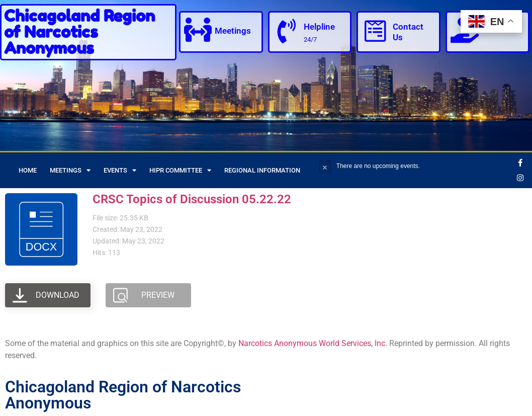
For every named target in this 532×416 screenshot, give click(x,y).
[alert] (415, 166)
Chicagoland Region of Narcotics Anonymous (79, 32)
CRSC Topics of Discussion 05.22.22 (192, 199)
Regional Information (262, 170)
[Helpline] (287, 31)
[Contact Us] (376, 31)
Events (120, 170)
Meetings (234, 31)
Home (28, 170)
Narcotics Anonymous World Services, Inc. (313, 343)
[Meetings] (198, 30)
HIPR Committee (180, 170)
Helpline (320, 27)
